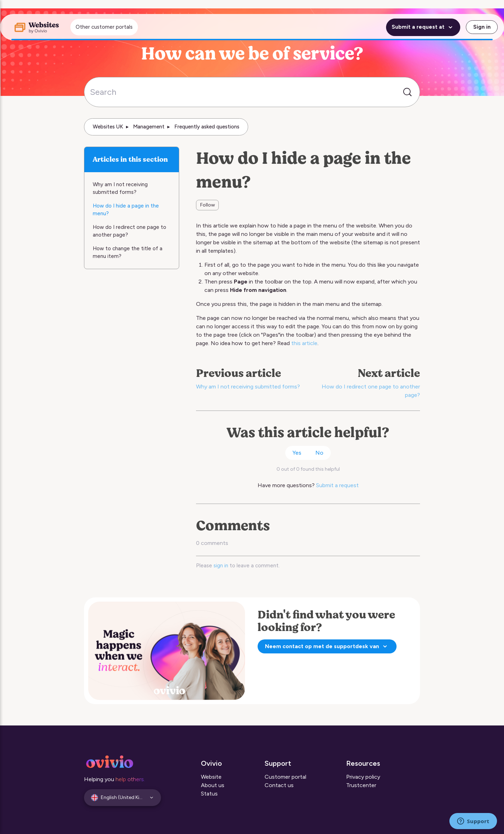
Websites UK (108, 127)
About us (213, 785)
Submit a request (337, 485)
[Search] (252, 92)
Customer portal (285, 777)
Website (211, 777)
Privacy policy (363, 777)
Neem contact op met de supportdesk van (327, 646)
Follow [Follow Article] (208, 205)
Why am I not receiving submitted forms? (248, 387)
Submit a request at (423, 27)
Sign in (482, 27)
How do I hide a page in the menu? (126, 210)
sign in (221, 566)
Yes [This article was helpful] (297, 453)
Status (209, 794)
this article (304, 343)
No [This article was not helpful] (319, 453)
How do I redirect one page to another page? (129, 231)
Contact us (279, 785)
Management (149, 127)
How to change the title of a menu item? (128, 253)
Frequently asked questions (207, 127)
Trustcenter (361, 785)
